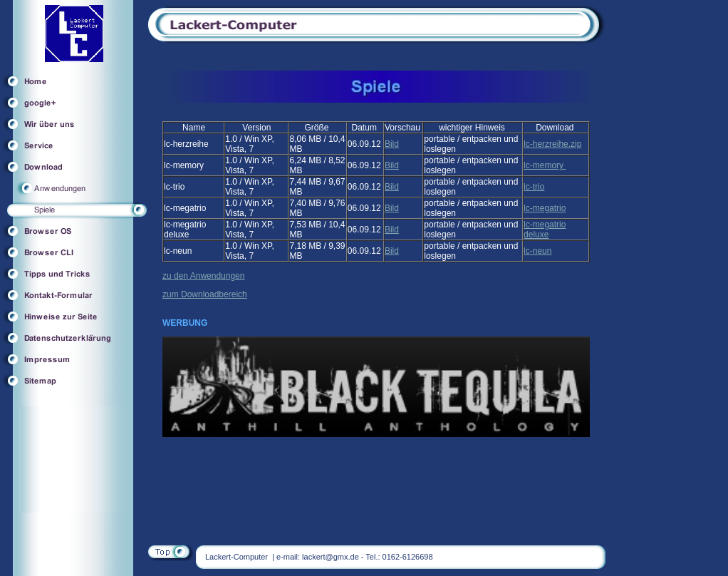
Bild (392, 144)
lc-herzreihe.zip (552, 144)
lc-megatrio (545, 208)
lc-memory (545, 165)
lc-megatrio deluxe (545, 230)
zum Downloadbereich (205, 294)
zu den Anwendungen (203, 276)
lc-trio (534, 187)
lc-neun (537, 251)
